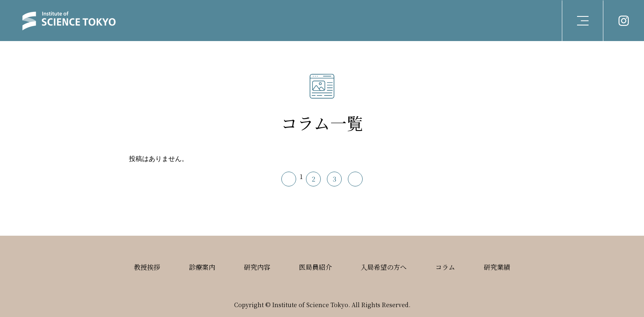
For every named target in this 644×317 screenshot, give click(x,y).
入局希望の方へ (384, 267)
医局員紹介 (315, 267)
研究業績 (497, 267)
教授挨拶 (147, 267)
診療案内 (202, 267)
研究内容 (257, 267)
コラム (445, 267)
